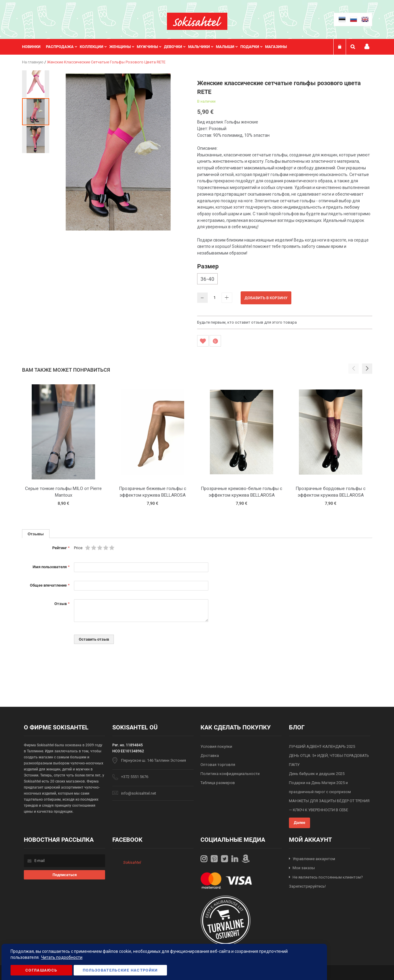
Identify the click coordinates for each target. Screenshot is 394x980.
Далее (300, 823)
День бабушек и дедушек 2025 (317, 774)
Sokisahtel (132, 862)
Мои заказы (304, 868)
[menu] (157, 47)
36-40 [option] (207, 279)
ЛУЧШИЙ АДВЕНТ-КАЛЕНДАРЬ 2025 (322, 746)
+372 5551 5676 (135, 777)
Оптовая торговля (218, 765)
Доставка (210, 756)
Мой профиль (367, 47)
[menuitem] (34, 47)
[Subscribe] (64, 875)
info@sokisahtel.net (139, 793)
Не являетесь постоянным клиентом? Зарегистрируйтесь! (326, 882)
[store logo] (197, 21)
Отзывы (36, 534)
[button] (36, 84)
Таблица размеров (218, 783)
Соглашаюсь (41, 970)
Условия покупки (216, 746)
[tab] (36, 534)
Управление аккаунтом (314, 859)
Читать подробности (62, 957)
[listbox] (285, 280)
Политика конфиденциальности (230, 774)
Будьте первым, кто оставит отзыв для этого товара (247, 322)
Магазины (276, 47)
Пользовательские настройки (120, 970)
